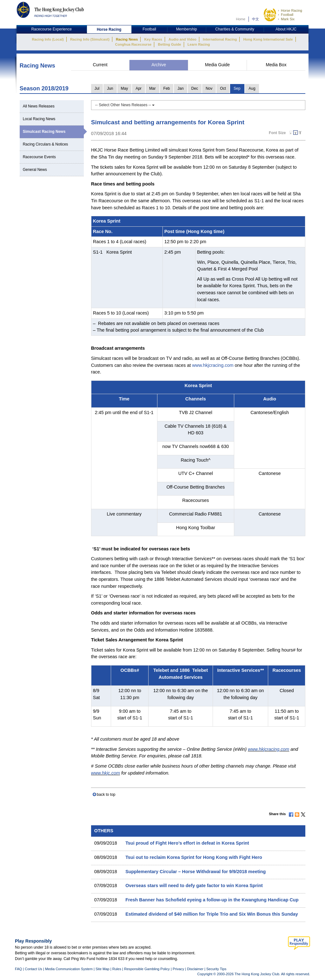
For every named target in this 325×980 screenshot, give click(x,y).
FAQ (18, 969)
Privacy (178, 969)
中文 (255, 19)
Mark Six (288, 19)
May (125, 88)
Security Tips (216, 969)
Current (100, 65)
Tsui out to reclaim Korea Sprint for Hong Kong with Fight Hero (194, 857)
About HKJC (286, 29)
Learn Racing (199, 44)
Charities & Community (235, 29)
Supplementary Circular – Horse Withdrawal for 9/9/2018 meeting (196, 872)
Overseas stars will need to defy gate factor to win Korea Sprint (194, 886)
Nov (209, 88)
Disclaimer (195, 969)
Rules (117, 969)
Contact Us (33, 969)
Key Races (153, 39)
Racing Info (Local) (48, 39)
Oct (223, 88)
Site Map (103, 969)
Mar (153, 88)
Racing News (127, 39)
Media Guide (217, 65)
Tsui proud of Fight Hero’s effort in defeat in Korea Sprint (187, 843)
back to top (106, 795)
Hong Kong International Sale (268, 39)
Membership (187, 29)
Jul (97, 88)
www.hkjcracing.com (213, 365)
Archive (159, 65)
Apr (139, 88)
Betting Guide (169, 44)
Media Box (276, 65)
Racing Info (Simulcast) (90, 39)
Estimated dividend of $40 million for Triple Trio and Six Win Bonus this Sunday (212, 914)
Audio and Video (182, 39)
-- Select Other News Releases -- (125, 105)
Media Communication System (69, 969)
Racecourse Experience (51, 29)
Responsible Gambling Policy (147, 969)
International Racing (220, 39)
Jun (110, 88)
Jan (180, 88)
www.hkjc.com (106, 773)
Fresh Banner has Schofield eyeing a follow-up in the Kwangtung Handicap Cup (212, 900)
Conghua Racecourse (133, 44)
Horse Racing (292, 10)
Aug (252, 88)
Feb (167, 88)
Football (287, 15)
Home (241, 19)
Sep (237, 88)
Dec (195, 88)
